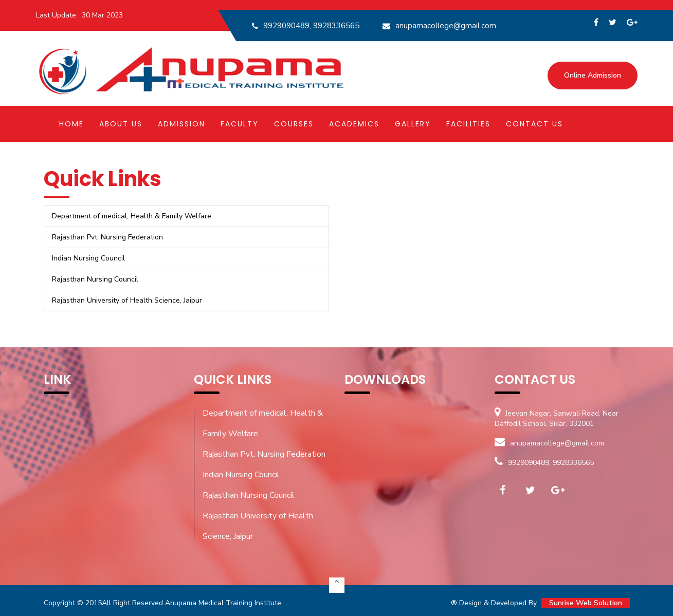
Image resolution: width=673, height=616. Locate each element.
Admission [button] (181, 124)
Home (71, 124)
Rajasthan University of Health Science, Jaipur (258, 526)
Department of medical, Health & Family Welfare (263, 423)
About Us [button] (121, 124)
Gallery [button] (413, 124)
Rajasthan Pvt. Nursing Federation (264, 454)
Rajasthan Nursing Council (249, 495)
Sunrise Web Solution (586, 603)
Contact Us (534, 124)
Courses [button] (294, 124)
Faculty (240, 124)
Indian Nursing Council (241, 475)
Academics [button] (354, 124)
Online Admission (593, 75)
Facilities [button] (468, 124)
